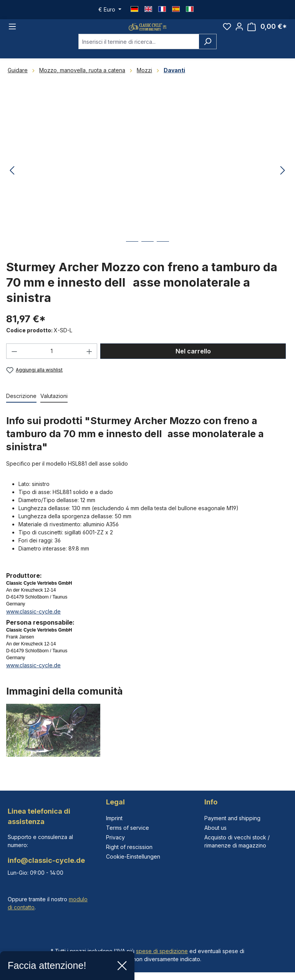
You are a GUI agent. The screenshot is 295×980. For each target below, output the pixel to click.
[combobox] (139, 52)
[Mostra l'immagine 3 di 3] (163, 258)
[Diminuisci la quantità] (14, 362)
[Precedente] (12, 182)
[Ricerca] (208, 52)
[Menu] (12, 32)
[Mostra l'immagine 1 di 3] (132, 258)
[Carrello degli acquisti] (267, 32)
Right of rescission (129, 847)
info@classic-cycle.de (46, 860)
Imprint (114, 818)
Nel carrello (193, 362)
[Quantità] (52, 362)
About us (215, 828)
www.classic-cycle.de (33, 622)
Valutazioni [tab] (54, 407)
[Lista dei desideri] (227, 32)
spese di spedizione (162, 951)
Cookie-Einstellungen (133, 856)
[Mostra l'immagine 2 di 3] (147, 258)
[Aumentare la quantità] (89, 362)
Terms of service (128, 828)
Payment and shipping (232, 818)
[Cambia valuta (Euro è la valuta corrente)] (110, 10)
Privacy (115, 837)
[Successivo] (283, 182)
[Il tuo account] (239, 32)
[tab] (21, 407)
